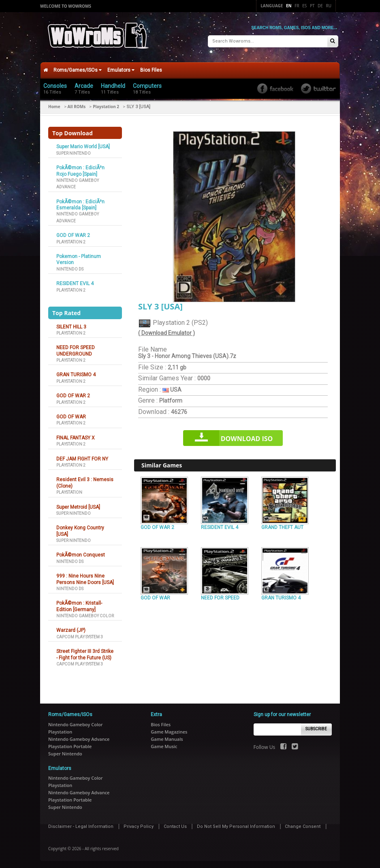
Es (304, 6)
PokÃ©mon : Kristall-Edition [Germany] (79, 605)
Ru (329, 6)
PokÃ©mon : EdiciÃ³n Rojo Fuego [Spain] (80, 170)
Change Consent (303, 825)
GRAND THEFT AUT (282, 526)
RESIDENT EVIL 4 (75, 282)
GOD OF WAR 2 (73, 234)
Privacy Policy (139, 825)
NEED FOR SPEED (220, 597)
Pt (312, 6)
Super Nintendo (74, 152)
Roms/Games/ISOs (78, 69)
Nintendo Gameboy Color (85, 615)
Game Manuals (167, 737)
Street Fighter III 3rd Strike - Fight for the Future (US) (85, 653)
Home (54, 105)
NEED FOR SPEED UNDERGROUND (76, 349)
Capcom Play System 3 (80, 635)
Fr (297, 6)
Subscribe (316, 728)
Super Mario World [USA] (83, 145)
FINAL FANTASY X (76, 436)
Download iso (247, 437)
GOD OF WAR (71, 416)
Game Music (164, 745)
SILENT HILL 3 (71, 325)
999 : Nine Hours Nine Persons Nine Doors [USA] (85, 578)
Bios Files (151, 69)
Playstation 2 (106, 105)
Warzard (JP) (71, 629)
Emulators (121, 69)
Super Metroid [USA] (78, 505)
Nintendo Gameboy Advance (79, 737)
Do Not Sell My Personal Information (236, 825)
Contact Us (175, 825)
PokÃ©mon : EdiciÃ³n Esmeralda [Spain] (80, 203)
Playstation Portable (70, 745)
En (289, 6)
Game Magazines (169, 730)
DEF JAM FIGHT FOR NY (82, 457)
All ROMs (77, 105)
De (320, 6)
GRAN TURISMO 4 (76, 373)
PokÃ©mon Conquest (81, 554)
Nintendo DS (70, 268)
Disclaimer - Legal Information (81, 825)
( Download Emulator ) (167, 332)
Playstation (69, 491)
